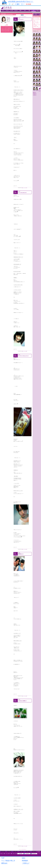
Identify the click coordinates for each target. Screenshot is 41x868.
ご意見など (26, 863)
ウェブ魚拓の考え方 (8, 861)
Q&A (24, 858)
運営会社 (4, 863)
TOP (3, 858)
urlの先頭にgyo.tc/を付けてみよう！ (21, 1)
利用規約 (25, 861)
